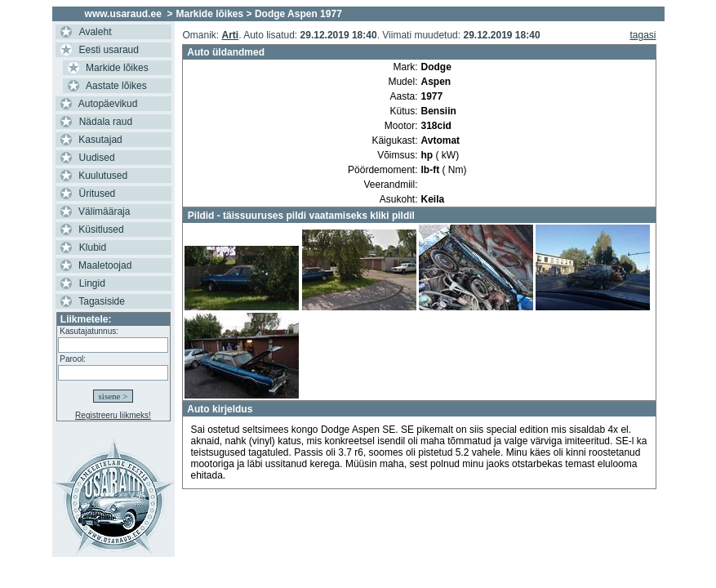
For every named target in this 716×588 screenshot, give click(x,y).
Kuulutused (103, 176)
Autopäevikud (108, 104)
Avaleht (96, 32)
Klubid (93, 247)
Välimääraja (104, 212)
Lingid (92, 283)
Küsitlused (101, 229)
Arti (230, 35)
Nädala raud (106, 122)
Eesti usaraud (109, 50)
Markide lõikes (117, 68)
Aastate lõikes (116, 86)
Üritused (98, 194)
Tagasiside (102, 301)
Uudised (97, 158)
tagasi (643, 35)
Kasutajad (100, 140)
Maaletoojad (105, 265)
